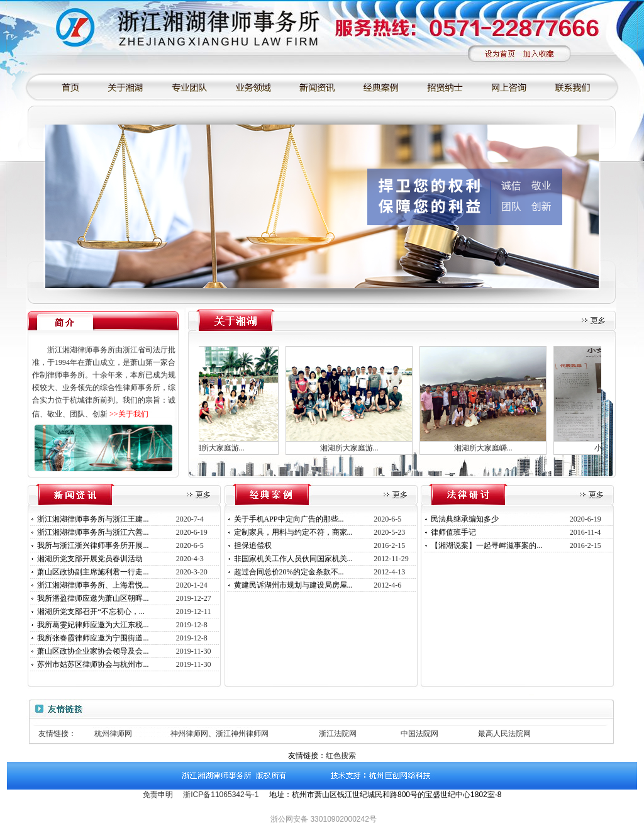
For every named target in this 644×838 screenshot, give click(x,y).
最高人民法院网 (504, 734)
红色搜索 (341, 756)
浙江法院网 (338, 734)
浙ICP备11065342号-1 (221, 795)
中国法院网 (419, 734)
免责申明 (158, 795)
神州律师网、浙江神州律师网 (219, 734)
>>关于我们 (129, 414)
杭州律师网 (113, 734)
